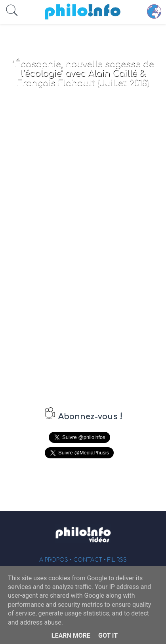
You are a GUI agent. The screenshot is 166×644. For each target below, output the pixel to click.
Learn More (71, 635)
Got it (108, 635)
